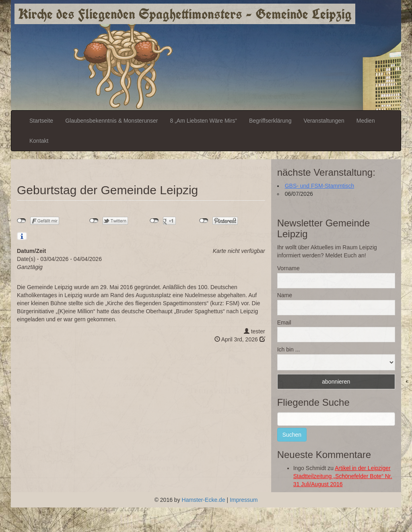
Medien (366, 121)
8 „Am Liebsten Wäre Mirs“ (204, 121)
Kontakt (39, 141)
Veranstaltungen (324, 121)
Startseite (41, 121)
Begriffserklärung (270, 121)
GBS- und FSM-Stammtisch (320, 186)
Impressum (244, 500)
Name (285, 295)
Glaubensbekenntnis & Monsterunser (111, 121)
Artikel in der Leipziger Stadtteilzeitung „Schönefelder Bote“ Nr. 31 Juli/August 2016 (343, 476)
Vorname (288, 268)
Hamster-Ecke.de (204, 500)
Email (284, 322)
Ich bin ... (289, 349)
